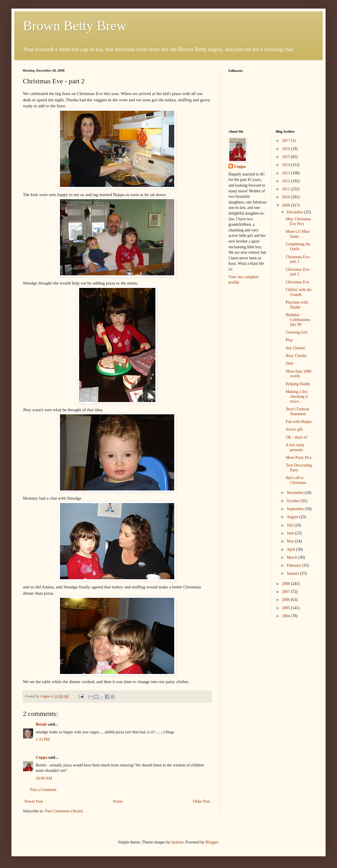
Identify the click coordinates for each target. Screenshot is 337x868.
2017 (286, 141)
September (296, 509)
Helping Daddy (298, 384)
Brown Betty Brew (75, 26)
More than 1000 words (298, 374)
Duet (289, 363)
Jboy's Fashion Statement (297, 411)
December (295, 212)
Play (289, 340)
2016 (286, 149)
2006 (286, 600)
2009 (286, 205)
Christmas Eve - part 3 (298, 259)
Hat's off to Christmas (296, 480)
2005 (286, 608)
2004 (286, 616)
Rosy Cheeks (296, 356)
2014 (286, 165)
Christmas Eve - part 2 (298, 272)
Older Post (202, 801)
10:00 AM (44, 778)
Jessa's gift (294, 429)
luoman (177, 842)
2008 (286, 584)
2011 (286, 189)
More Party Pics (298, 458)
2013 (286, 173)
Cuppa (41, 757)
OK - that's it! (297, 437)
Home (118, 801)
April (291, 549)
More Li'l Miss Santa (297, 234)
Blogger (212, 842)
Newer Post (34, 801)
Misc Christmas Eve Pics (298, 221)
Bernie (41, 724)
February (294, 565)
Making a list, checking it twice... (297, 396)
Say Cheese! (296, 348)
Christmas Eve (297, 282)
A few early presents (295, 447)
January (293, 573)
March (292, 557)
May (291, 541)
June (291, 533)
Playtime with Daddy (297, 305)
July (291, 525)
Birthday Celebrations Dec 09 (298, 320)
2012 (286, 181)
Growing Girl (296, 332)
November (296, 493)
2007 (286, 592)
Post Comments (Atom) (64, 811)
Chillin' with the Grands (298, 292)
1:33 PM (43, 739)
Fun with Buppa (298, 422)
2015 (286, 157)
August (293, 517)
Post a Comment (43, 790)
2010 (286, 197)
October (294, 501)
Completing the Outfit (298, 247)
